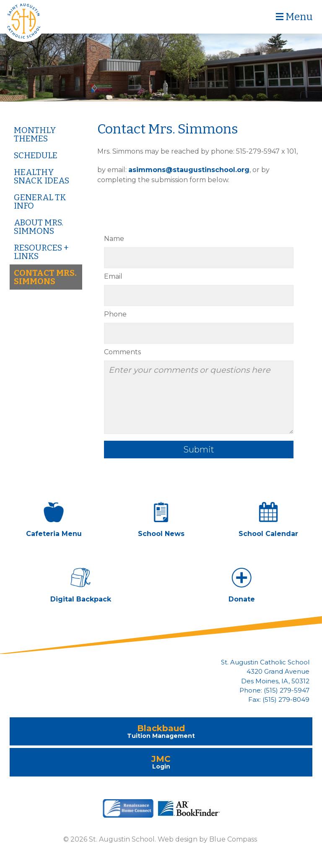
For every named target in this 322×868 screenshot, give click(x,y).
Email (113, 276)
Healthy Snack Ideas (42, 176)
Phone (115, 314)
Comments (122, 352)
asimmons (147, 170)
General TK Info (40, 201)
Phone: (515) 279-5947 (274, 690)
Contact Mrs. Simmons (45, 277)
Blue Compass (233, 839)
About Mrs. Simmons (39, 227)
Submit (199, 450)
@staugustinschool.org (208, 170)
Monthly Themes (35, 134)
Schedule (36, 155)
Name (114, 239)
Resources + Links (41, 252)
